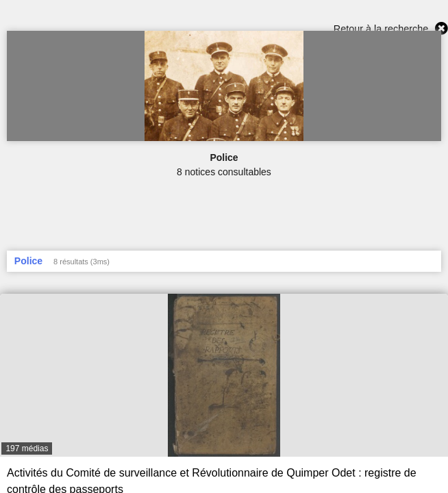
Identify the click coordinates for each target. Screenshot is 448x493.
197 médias (27, 448)
